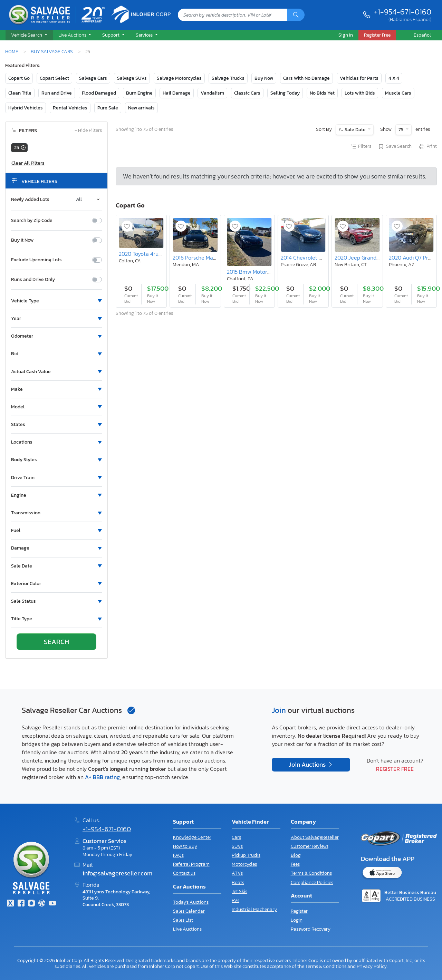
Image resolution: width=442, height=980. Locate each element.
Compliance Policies (312, 882)
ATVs (237, 873)
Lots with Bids (360, 93)
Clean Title (20, 93)
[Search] (296, 15)
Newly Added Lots (30, 200)
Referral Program (191, 864)
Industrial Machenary (254, 909)
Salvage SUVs (132, 78)
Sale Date (355, 130)
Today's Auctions (191, 902)
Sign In (346, 35)
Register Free (395, 769)
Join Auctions (308, 765)
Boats (238, 882)
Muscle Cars (398, 93)
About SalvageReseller (315, 837)
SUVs (237, 846)
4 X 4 (394, 78)
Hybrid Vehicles (26, 108)
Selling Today (285, 93)
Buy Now (264, 78)
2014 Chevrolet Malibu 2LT (312, 258)
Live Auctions (187, 929)
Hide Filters (88, 131)
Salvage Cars (93, 78)
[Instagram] (31, 904)
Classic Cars (247, 93)
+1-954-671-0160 (403, 12)
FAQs (178, 855)
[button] (29, 35)
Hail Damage (177, 93)
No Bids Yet (322, 93)
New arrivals (141, 108)
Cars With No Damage (306, 78)
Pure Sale (108, 108)
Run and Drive (57, 93)
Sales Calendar (189, 911)
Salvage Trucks (228, 78)
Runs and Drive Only (33, 280)
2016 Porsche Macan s (199, 258)
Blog (296, 855)
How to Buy (185, 846)
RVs (236, 900)
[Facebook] (21, 904)
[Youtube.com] (52, 904)
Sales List (183, 920)
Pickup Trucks (246, 855)
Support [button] (111, 35)
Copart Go (19, 78)
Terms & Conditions (311, 873)
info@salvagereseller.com (117, 873)
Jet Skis (239, 891)
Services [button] (145, 35)
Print (427, 147)
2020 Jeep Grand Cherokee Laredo (377, 258)
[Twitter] (10, 904)
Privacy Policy (372, 966)
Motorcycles (244, 864)
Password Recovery (311, 929)
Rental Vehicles (70, 108)
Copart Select (54, 78)
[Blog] (42, 904)
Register (299, 911)
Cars (236, 837)
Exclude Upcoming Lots (36, 260)
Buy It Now (22, 240)
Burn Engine (139, 93)
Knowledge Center (192, 837)
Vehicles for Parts (359, 78)
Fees (295, 864)
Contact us (184, 873)
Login (297, 920)
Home (12, 51)
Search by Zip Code (32, 221)
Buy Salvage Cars (52, 51)
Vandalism (212, 93)
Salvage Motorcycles (179, 78)
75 (401, 130)
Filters (361, 147)
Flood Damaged (99, 93)
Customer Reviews (310, 846)
